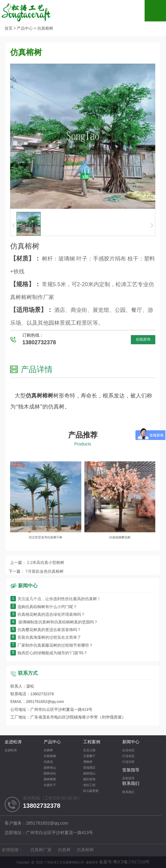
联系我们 (131, 784)
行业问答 (128, 762)
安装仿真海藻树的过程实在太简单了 (46, 638)
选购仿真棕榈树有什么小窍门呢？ (44, 607)
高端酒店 (89, 768)
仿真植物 (50, 756)
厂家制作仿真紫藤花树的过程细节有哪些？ (52, 646)
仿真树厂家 (41, 850)
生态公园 (89, 750)
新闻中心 (131, 742)
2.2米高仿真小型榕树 (45, 577)
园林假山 (50, 768)
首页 (9, 29)
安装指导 (131, 770)
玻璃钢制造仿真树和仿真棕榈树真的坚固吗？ (54, 622)
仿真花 (48, 762)
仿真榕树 (45, 29)
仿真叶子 (50, 785)
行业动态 (128, 756)
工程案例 (92, 742)
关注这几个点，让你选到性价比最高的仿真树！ (56, 599)
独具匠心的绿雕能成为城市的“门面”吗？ (49, 653)
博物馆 (88, 762)
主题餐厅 (89, 756)
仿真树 (48, 750)
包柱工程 (89, 785)
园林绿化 (50, 774)
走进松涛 (13, 742)
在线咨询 (143, 340)
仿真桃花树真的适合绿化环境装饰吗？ (48, 615)
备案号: (124, 862)
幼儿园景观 (91, 791)
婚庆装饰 (89, 779)
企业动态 (128, 750)
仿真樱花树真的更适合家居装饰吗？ (46, 630)
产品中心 (25, 29)
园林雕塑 (50, 779)
